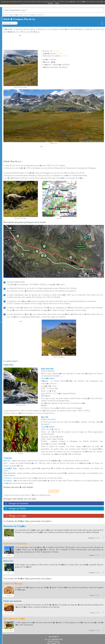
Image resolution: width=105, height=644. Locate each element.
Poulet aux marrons (13, 600)
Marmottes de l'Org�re (15, 525)
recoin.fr (55, 635)
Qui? (49, 642)
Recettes (57, 640)
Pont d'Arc (8, 560)
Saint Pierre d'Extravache (15, 543)
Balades (51, 640)
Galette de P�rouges (13, 583)
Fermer (57, 3)
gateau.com (57, 638)
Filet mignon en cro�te (14, 618)
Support (54, 642)
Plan (59, 642)
